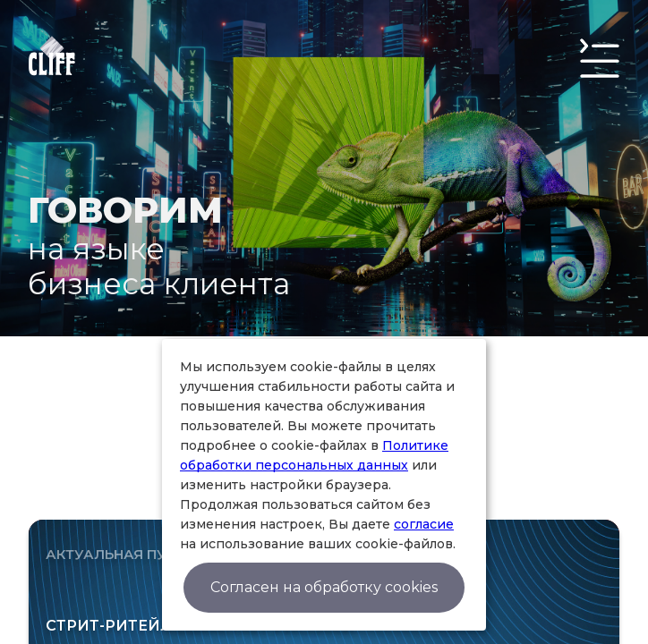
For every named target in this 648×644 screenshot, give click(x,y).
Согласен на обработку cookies (324, 587)
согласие (424, 524)
